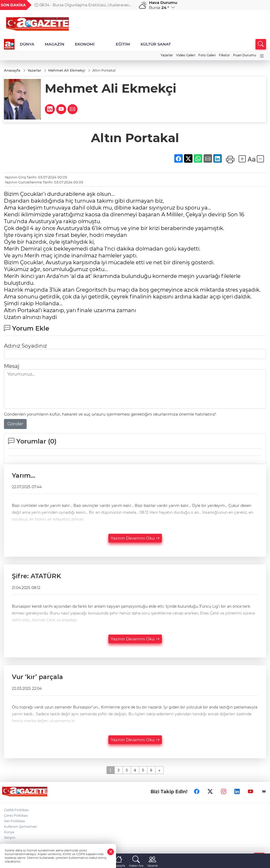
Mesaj (12, 366)
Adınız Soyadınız (25, 346)
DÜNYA (27, 44)
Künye (9, 832)
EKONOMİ (85, 44)
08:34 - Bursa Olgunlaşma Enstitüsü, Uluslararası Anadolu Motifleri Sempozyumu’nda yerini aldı (82, 5)
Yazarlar (167, 55)
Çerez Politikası (16, 815)
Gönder (15, 424)
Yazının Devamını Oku (135, 538)
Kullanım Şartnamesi (20, 827)
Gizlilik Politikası (16, 810)
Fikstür (224, 55)
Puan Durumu (245, 55)
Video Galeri (186, 55)
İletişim (10, 838)
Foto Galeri (207, 55)
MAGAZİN (55, 44)
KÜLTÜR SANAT (156, 44)
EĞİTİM (123, 44)
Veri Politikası (15, 821)
